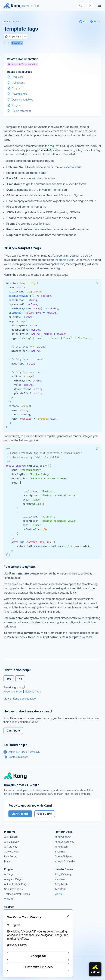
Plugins (16, 105)
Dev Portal (10, 856)
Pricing (8, 861)
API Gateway (12, 842)
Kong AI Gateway (64, 842)
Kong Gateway (63, 837)
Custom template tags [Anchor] (22, 248)
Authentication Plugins (17, 884)
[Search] (81, 6)
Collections (18, 83)
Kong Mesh (61, 847)
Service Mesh (12, 852)
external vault (73, 167)
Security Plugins (13, 889)
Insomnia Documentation (23, 64)
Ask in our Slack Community (22, 752)
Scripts (16, 88)
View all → (10, 899)
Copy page (13, 37)
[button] (97, 283)
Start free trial (20, 814)
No (20, 679)
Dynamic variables (23, 100)
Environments (20, 94)
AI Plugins (10, 874)
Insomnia (17, 21)
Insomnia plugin (64, 260)
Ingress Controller (65, 861)
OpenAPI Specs (64, 856)
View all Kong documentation (20, 699)
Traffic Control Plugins (17, 894)
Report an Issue (13, 692)
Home (7, 21)
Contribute (13, 731)
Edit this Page (33, 692)
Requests (17, 77)
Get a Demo (45, 814)
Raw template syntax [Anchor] (20, 567)
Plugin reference (22, 111)
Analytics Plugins (14, 879)
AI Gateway (11, 847)
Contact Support (16, 757)
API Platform (11, 837)
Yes (9, 679)
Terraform (60, 889)
